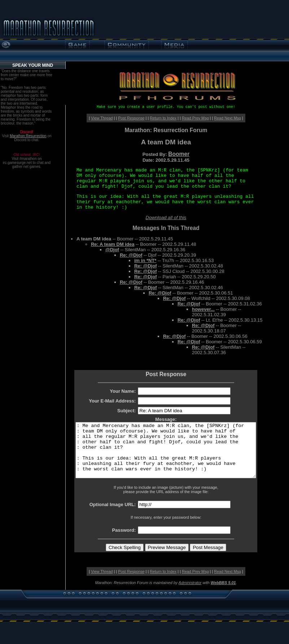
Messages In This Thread (166, 228)
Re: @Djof (131, 255)
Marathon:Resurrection (28, 136)
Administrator (190, 593)
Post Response (131, 118)
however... (203, 309)
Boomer (179, 154)
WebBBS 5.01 (223, 593)
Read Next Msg (227, 118)
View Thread (102, 118)
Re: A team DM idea (113, 244)
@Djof (112, 250)
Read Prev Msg (195, 118)
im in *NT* (145, 260)
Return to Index (163, 118)
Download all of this (166, 217)
